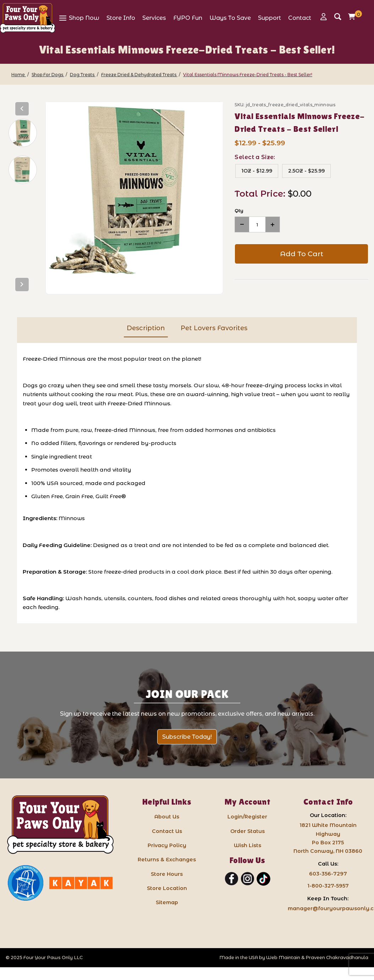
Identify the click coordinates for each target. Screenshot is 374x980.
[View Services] (154, 18)
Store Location (167, 888)
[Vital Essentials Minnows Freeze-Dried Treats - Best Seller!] (248, 75)
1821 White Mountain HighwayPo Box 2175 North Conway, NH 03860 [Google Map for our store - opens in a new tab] (328, 838)
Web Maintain (283, 958)
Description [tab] (146, 328)
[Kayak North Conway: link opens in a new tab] (81, 883)
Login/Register (247, 817)
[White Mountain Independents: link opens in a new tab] (26, 883)
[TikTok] (263, 879)
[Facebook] (232, 879)
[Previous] (22, 109)
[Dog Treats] (83, 75)
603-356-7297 (328, 874)
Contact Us (167, 831)
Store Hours (167, 874)
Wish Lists (247, 845)
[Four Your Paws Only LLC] (60, 825)
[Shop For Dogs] (48, 75)
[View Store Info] (121, 18)
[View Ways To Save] (230, 18)
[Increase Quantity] (273, 224)
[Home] (19, 75)
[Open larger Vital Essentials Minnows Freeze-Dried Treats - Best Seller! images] (134, 190)
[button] (23, 133)
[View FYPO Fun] (188, 18)
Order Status (247, 831)
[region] (22, 198)
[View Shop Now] (79, 18)
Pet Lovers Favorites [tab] (214, 328)
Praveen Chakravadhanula (337, 958)
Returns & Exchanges (167, 860)
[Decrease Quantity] (242, 224)
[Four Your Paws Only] (27, 18)
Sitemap (167, 902)
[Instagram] (247, 879)
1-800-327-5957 (328, 886)
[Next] (22, 285)
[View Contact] (300, 18)
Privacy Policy (167, 845)
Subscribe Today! (187, 737)
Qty (239, 210)
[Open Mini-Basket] (353, 17)
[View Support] (269, 18)
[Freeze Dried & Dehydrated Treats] (139, 75)
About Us (167, 817)
